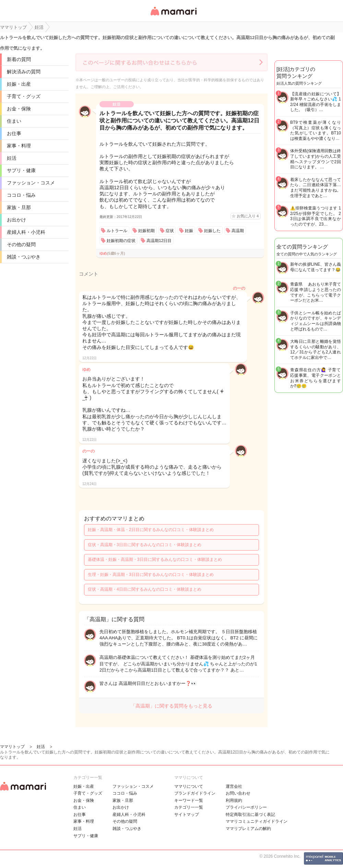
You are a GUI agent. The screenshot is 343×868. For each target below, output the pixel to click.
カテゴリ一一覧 (189, 807)
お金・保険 (19, 109)
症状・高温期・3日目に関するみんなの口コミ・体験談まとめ (145, 545)
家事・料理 (19, 146)
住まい (14, 121)
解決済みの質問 (24, 72)
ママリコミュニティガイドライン (257, 821)
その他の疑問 (21, 244)
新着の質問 (19, 59)
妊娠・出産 (19, 84)
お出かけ (16, 220)
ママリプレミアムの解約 (248, 829)
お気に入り (248, 216)
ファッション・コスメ (31, 183)
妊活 (12, 158)
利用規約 (234, 800)
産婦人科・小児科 (26, 232)
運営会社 (234, 786)
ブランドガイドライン (195, 793)
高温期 (238, 231)
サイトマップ (187, 815)
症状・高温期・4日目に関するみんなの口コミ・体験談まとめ (145, 589)
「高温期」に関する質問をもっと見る (171, 706)
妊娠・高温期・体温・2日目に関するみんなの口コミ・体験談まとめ (151, 530)
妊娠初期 (146, 231)
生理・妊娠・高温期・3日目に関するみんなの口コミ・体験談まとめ (151, 575)
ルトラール (117, 231)
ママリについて (189, 786)
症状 (170, 231)
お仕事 (14, 133)
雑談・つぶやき (24, 257)
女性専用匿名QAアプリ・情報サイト (173, 16)
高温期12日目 (159, 241)
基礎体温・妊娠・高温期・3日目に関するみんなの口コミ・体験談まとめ (155, 559)
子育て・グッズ (24, 96)
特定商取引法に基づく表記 (250, 815)
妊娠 (189, 231)
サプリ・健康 (21, 170)
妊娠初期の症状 (121, 241)
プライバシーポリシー (246, 807)
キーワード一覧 (189, 800)
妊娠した (212, 231)
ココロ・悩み (21, 195)
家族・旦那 (19, 207)
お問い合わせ (238, 793)
